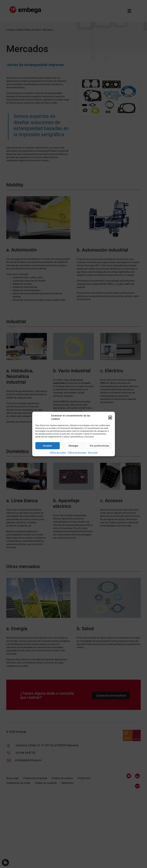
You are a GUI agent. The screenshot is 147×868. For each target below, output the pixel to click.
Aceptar (48, 446)
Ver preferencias (99, 446)
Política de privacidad (77, 453)
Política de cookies (58, 453)
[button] (110, 417)
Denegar (73, 446)
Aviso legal (93, 453)
